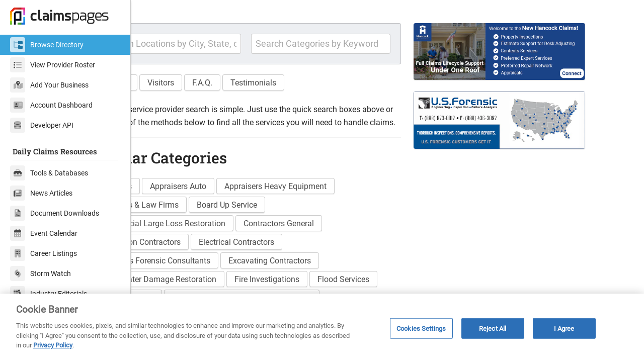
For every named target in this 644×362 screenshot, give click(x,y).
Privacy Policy (53, 345)
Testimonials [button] (306, 98)
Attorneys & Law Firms (191, 233)
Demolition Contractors (192, 270)
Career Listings (44, 253)
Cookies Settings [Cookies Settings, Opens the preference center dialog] (421, 328)
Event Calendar (44, 233)
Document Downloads (55, 213)
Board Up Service (280, 233)
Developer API (42, 125)
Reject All (493, 328)
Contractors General (332, 252)
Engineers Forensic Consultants (207, 289)
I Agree (564, 328)
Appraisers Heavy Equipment (328, 214)
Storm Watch (41, 274)
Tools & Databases (49, 173)
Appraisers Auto (231, 214)
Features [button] (167, 98)
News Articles (41, 193)
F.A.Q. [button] (255, 98)
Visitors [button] (214, 98)
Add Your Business (49, 85)
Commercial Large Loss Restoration (215, 252)
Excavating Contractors (323, 289)
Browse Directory (47, 45)
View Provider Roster (53, 65)
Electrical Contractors (289, 270)
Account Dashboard (51, 105)
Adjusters (168, 214)
